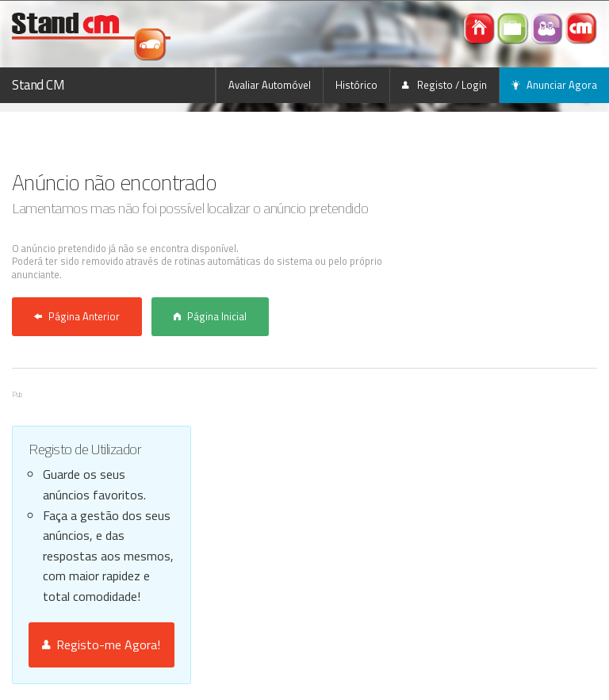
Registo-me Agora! (101, 645)
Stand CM (38, 85)
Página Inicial (210, 316)
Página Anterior (77, 316)
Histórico (356, 85)
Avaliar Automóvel (270, 85)
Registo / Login (444, 85)
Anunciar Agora (554, 85)
